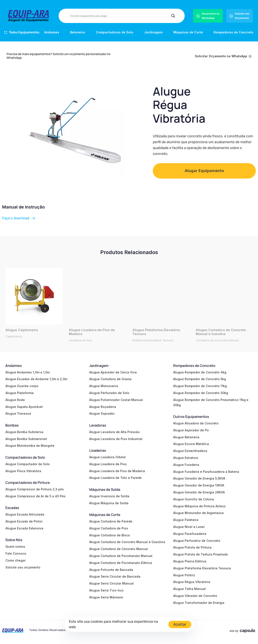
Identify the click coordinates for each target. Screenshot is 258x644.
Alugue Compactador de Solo (28, 464)
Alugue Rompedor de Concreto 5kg (200, 379)
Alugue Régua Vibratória (192, 582)
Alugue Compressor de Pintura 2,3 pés (35, 489)
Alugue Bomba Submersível (26, 439)
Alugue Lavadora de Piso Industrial (116, 439)
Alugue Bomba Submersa (24, 432)
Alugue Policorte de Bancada (111, 570)
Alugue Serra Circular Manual (111, 583)
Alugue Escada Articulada (25, 514)
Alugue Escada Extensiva (24, 528)
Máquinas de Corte (188, 32)
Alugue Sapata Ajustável (24, 407)
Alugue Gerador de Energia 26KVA (199, 492)
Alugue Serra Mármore (106, 597)
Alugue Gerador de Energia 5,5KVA (199, 478)
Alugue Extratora (186, 458)
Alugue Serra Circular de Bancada (115, 576)
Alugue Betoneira (186, 437)
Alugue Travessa (18, 413)
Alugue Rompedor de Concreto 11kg (200, 386)
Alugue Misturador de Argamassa (198, 513)
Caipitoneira (14, 336)
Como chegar (16, 560)
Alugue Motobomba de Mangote (30, 446)
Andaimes (52, 32)
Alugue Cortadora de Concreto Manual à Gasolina (127, 542)
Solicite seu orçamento (23, 567)
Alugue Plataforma (20, 393)
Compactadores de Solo (115, 32)
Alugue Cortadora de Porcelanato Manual (121, 556)
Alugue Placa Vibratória (23, 471)
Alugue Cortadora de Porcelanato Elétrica (121, 563)
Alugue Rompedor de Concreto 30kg (201, 393)
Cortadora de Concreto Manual (217, 340)
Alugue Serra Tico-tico (106, 590)
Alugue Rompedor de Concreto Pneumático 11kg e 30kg (211, 402)
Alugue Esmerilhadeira (190, 451)
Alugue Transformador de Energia (199, 603)
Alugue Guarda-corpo (22, 386)
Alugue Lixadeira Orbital (107, 457)
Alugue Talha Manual (189, 589)
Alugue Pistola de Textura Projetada (200, 554)
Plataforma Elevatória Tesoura (153, 340)
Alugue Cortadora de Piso (109, 528)
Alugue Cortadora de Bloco (110, 535)
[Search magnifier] (173, 16)
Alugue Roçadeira (103, 407)
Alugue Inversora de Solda (109, 496)
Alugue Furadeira (186, 465)
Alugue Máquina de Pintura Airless (199, 506)
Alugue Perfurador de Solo (109, 393)
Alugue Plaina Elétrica (190, 561)
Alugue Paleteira (186, 520)
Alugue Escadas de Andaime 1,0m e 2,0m (36, 379)
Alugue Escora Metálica (191, 444)
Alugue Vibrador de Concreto (195, 596)
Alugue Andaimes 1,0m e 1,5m (28, 372)
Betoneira (78, 32)
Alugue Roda (15, 400)
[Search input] (120, 16)
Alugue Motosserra (104, 386)
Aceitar (180, 624)
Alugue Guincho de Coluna (194, 499)
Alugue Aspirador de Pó (191, 430)
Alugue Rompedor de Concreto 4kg (200, 372)
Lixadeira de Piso (80, 340)
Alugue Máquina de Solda (109, 503)
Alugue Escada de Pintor (24, 521)
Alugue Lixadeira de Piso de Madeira (117, 471)
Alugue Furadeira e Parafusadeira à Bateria (206, 472)
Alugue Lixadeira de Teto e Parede (115, 478)
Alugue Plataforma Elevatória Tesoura (202, 568)
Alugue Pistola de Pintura (192, 547)
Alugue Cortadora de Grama (110, 379)
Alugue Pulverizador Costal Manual (116, 400)
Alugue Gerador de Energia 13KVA (199, 485)
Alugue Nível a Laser (189, 527)
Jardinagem (153, 32)
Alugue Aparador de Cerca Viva (113, 372)
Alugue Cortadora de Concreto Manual (118, 549)
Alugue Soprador (102, 413)
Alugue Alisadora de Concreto (196, 423)
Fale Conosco (16, 553)
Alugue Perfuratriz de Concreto (197, 541)
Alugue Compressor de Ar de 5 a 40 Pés (35, 496)
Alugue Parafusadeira (190, 534)
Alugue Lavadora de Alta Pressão (114, 432)
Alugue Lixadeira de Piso (108, 464)
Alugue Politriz (184, 575)
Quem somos (15, 546)
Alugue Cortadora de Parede (111, 521)
